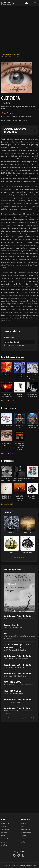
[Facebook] (14, 855)
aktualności (5, 823)
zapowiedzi (5, 830)
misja (22, 827)
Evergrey (11, 532)
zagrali (3, 836)
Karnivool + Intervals (11, 625)
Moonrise (28, 532)
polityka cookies (26, 833)
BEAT (6, 633)
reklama (23, 836)
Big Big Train (28, 552)
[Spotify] (19, 855)
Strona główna (6, 54)
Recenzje (17, 54)
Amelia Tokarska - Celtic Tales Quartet (18, 616)
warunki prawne (26, 830)
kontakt (23, 842)
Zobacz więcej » (8, 504)
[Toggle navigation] (35, 3)
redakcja (24, 823)
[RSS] (23, 855)
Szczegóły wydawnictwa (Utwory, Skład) (15, 130)
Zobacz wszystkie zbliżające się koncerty (20, 718)
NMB (11, 552)
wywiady (4, 845)
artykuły (4, 842)
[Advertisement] (19, 28)
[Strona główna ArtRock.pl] (8, 3)
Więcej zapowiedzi (19, 557)
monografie (5, 839)
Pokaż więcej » (7, 400)
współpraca (25, 839)
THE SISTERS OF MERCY (12, 682)
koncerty (4, 827)
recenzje (4, 833)
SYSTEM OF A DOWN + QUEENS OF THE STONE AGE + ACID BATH (17, 646)
